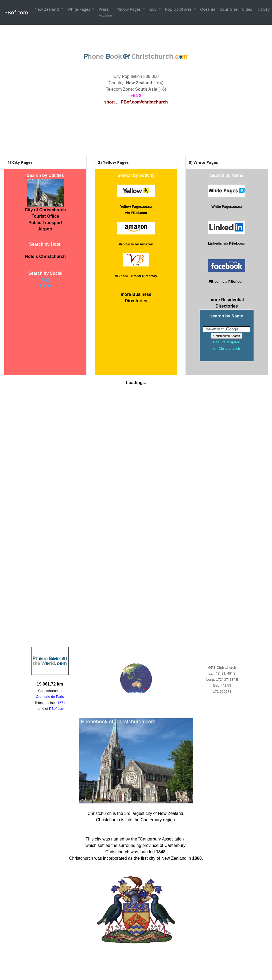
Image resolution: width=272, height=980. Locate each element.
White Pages (79, 9)
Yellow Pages (129, 9)
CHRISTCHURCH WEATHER (136, 131)
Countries (229, 9)
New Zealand (47, 9)
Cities (247, 9)
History (263, 9)
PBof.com (16, 12)
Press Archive (106, 12)
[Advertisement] (136, 37)
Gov (154, 9)
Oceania (208, 9)
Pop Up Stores (179, 9)
